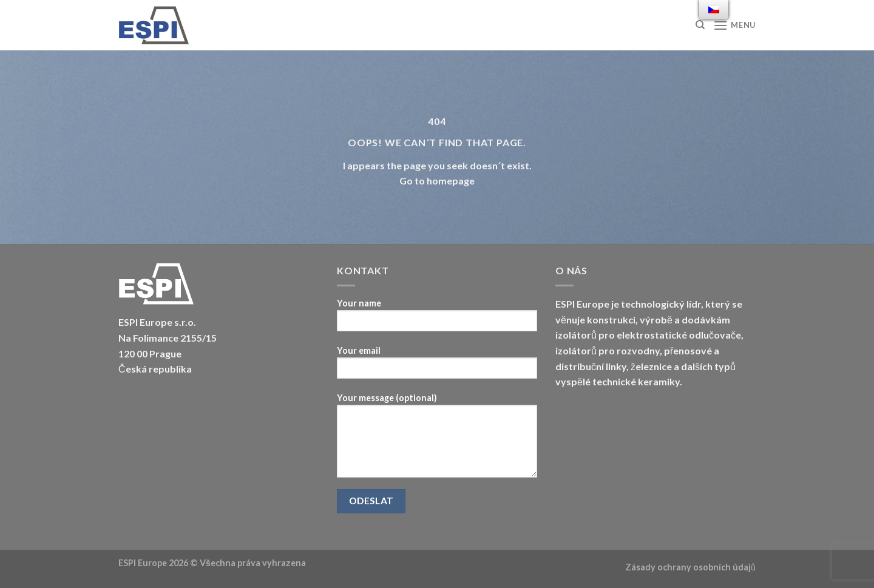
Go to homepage (437, 181)
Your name (437, 319)
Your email (437, 366)
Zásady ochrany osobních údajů (690, 567)
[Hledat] (700, 25)
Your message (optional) (437, 439)
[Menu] (734, 25)
